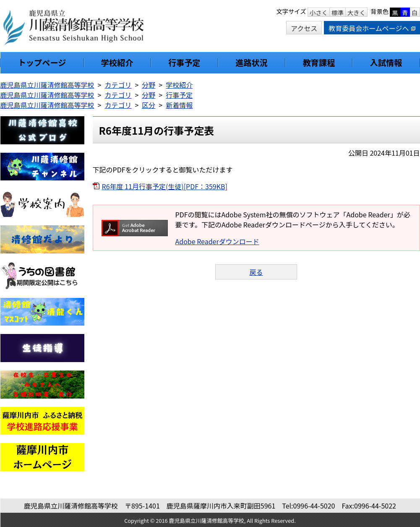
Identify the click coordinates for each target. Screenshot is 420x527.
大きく (356, 12)
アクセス (304, 28)
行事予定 (179, 95)
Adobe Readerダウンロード (217, 241)
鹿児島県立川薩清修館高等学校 (47, 85)
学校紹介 (179, 85)
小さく (319, 12)
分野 (149, 85)
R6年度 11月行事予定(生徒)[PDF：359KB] (165, 186)
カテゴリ (118, 85)
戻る (256, 272)
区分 (149, 105)
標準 (338, 12)
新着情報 (179, 105)
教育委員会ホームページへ (372, 28)
